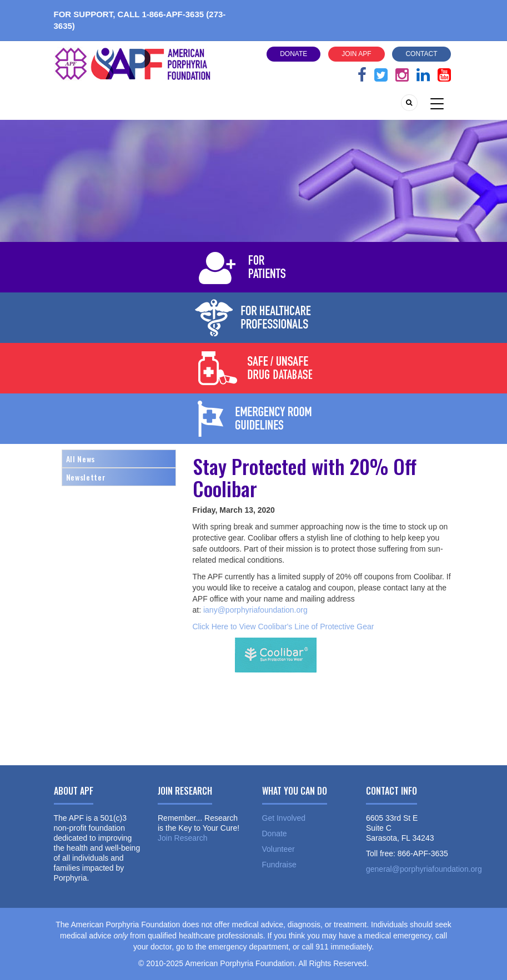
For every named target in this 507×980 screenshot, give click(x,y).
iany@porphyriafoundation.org (255, 610)
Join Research (183, 838)
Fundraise (279, 865)
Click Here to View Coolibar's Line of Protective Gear (283, 627)
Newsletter (86, 477)
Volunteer (278, 849)
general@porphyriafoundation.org (424, 869)
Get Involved (284, 818)
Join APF (356, 54)
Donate (293, 54)
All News (81, 459)
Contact (421, 54)
